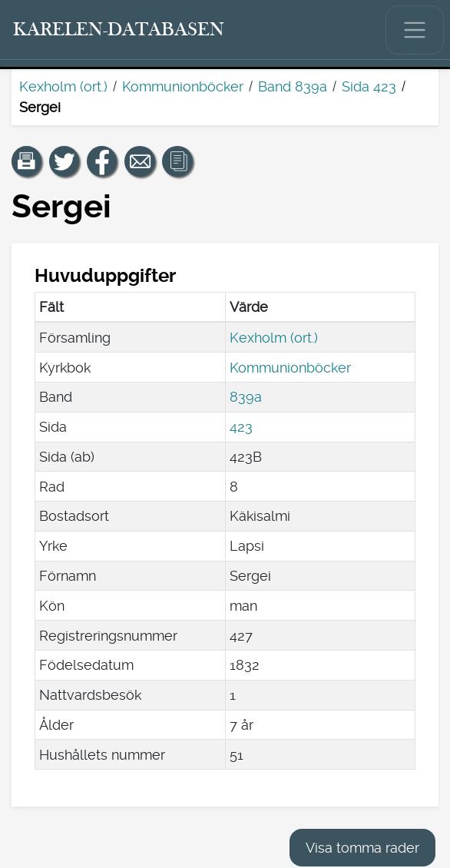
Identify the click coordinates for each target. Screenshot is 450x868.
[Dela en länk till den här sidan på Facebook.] (102, 161)
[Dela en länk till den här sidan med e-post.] (140, 161)
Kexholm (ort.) (63, 86)
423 (241, 427)
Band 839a (293, 86)
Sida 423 (369, 86)
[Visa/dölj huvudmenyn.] (415, 30)
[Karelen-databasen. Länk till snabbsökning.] (119, 30)
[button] (27, 161)
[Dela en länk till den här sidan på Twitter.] (65, 161)
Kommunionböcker (183, 86)
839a (246, 397)
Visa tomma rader (362, 848)
